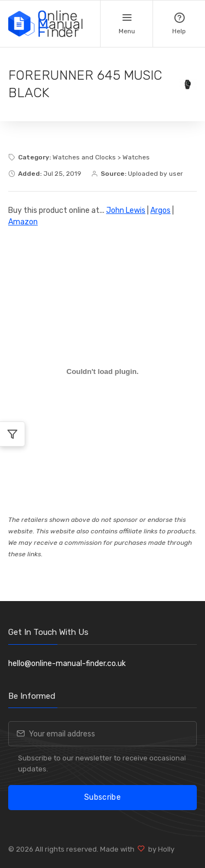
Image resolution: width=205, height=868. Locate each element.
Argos (160, 210)
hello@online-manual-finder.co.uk (67, 664)
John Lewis (126, 210)
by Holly (160, 849)
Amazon (23, 222)
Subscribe (102, 797)
